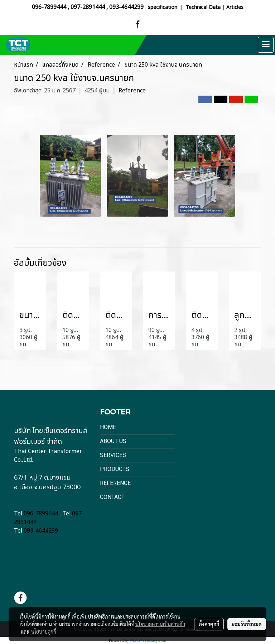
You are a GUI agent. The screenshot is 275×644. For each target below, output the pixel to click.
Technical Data (203, 7)
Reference (132, 91)
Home (108, 427)
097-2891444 (88, 7)
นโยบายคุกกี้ (44, 631)
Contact (112, 497)
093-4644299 (126, 7)
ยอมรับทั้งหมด (247, 624)
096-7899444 (49, 7)
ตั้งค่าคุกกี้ (209, 624)
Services (113, 455)
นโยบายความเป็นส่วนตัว (160, 624)
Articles (235, 7)
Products (115, 469)
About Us (113, 441)
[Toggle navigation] (266, 45)
